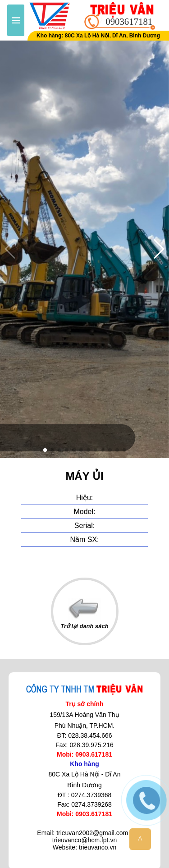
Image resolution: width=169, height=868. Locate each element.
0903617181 (129, 21)
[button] (45, 450)
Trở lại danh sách (84, 614)
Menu (16, 20)
